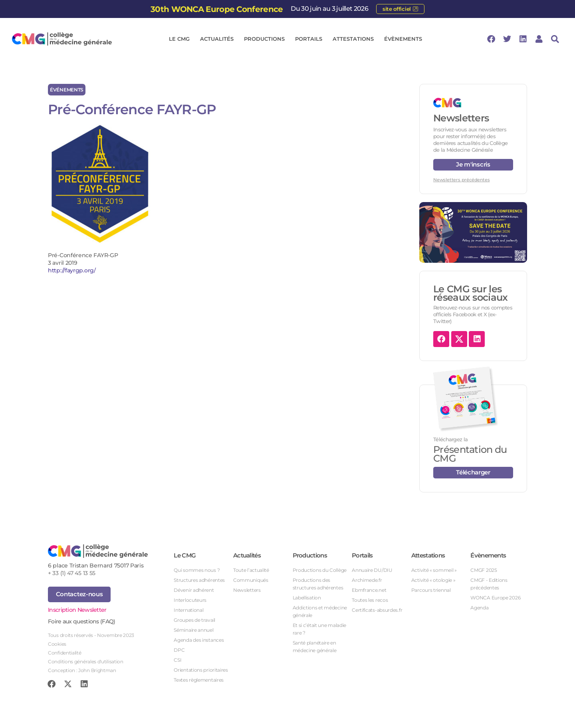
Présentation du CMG (470, 454)
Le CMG (181, 39)
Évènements (405, 39)
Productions (266, 39)
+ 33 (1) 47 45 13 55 (72, 573)
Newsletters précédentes (461, 180)
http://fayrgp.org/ (72, 270)
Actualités (219, 39)
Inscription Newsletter (77, 610)
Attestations (355, 39)
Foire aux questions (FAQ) (82, 621)
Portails (311, 39)
